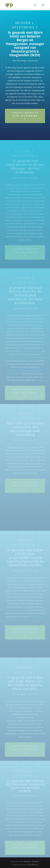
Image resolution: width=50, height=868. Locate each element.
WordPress (33, 864)
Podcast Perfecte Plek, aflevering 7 (25, 117)
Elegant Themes (31, 861)
